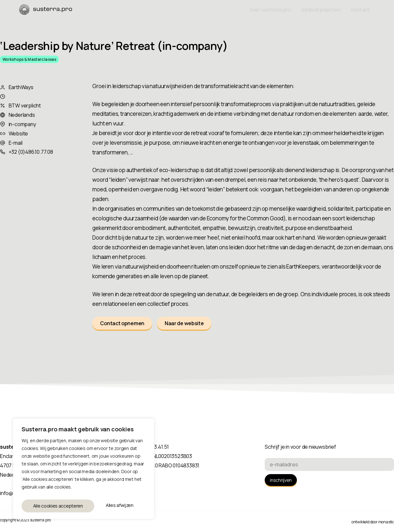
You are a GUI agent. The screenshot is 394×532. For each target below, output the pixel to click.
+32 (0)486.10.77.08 (31, 152)
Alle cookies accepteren (110, 506)
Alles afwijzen (46, 506)
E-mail (16, 143)
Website (18, 133)
